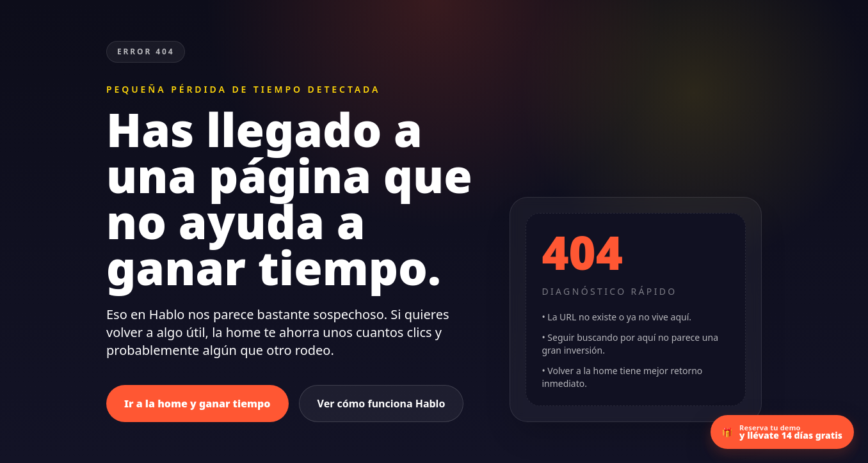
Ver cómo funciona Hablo (382, 404)
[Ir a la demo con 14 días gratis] (782, 432)
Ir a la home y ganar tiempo (197, 404)
